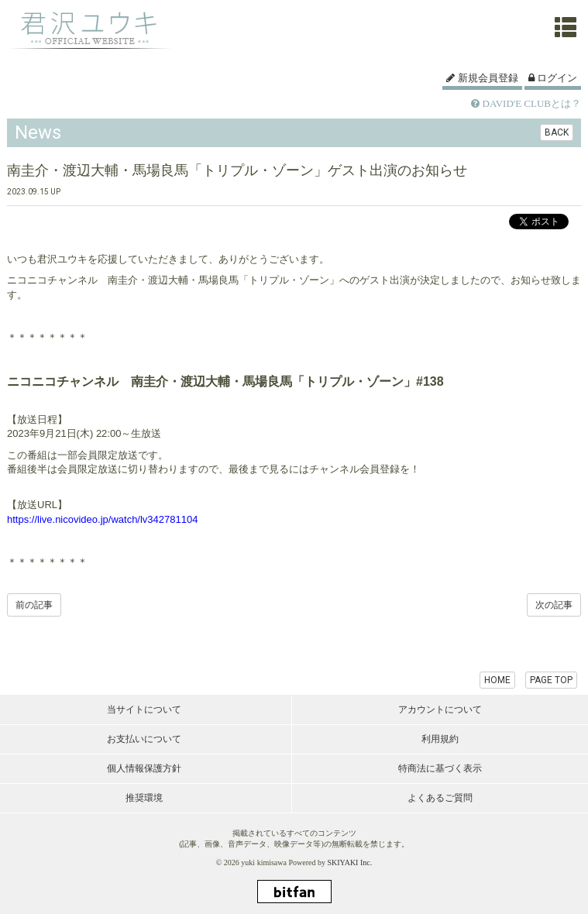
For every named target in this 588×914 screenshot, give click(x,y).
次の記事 (554, 605)
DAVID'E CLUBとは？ (526, 103)
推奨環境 (144, 798)
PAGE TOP (551, 680)
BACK (557, 132)
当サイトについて (144, 710)
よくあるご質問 (440, 798)
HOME (497, 680)
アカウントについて (440, 710)
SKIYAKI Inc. (349, 862)
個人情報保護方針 (144, 768)
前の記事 (34, 605)
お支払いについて (144, 739)
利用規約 (440, 739)
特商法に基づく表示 (440, 768)
